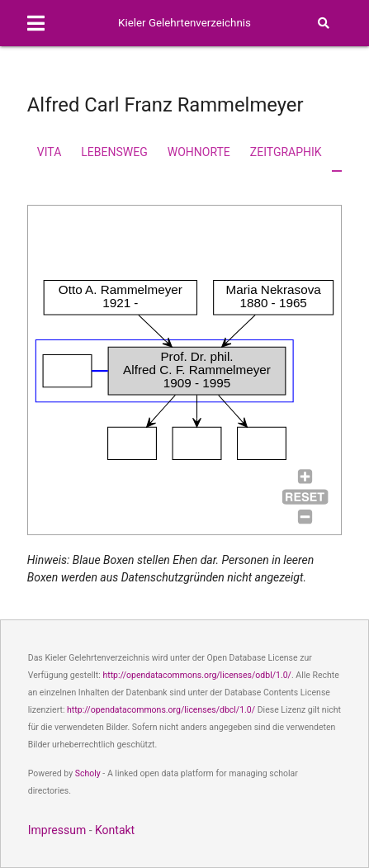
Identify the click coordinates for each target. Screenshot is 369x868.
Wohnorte (199, 152)
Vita (49, 152)
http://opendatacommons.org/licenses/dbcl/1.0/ (161, 710)
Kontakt (115, 830)
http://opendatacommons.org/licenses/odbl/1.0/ (197, 675)
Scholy (88, 773)
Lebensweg (114, 152)
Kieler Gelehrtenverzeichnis (184, 23)
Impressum (57, 830)
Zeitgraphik (286, 152)
